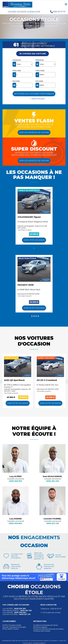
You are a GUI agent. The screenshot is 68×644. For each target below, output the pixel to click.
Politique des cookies (42, 631)
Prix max (40, 71)
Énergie (40, 60)
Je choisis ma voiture (33, 54)
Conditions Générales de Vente (46, 625)
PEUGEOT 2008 (25, 285)
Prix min (17, 71)
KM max (39, 81)
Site (34, 643)
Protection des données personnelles (48, 629)
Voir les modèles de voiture (34, 132)
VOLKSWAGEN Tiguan (29, 217)
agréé (37, 643)
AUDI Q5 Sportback (14, 380)
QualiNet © (42, 643)
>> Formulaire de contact (51, 613)
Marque (17, 60)
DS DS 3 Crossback (47, 380)
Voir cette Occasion (34, 240)
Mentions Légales (40, 627)
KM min (16, 81)
